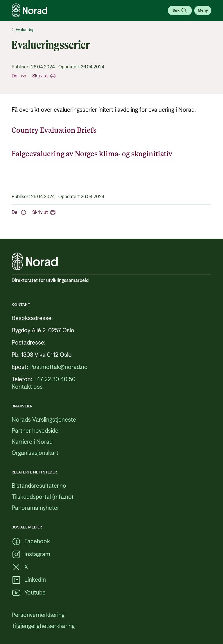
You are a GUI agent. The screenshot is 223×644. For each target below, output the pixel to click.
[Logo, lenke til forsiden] (30, 10)
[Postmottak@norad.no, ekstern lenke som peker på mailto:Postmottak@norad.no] (59, 367)
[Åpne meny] (203, 10)
